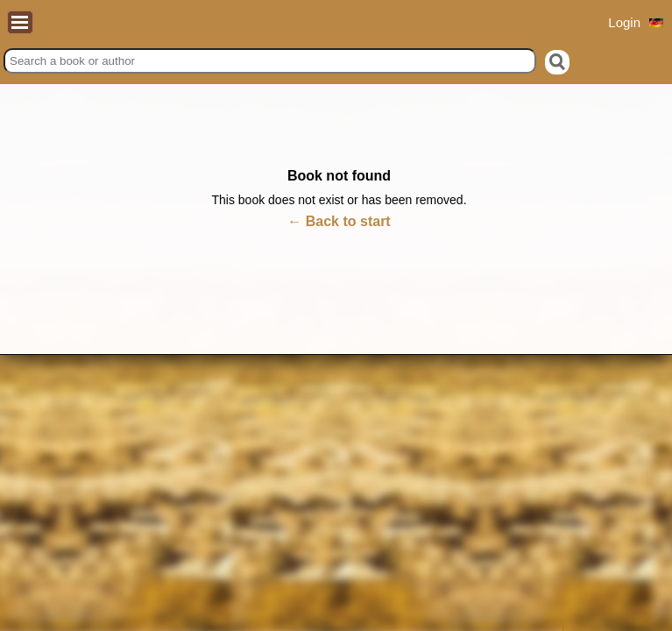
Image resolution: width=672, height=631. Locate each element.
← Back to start (339, 221)
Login (624, 22)
